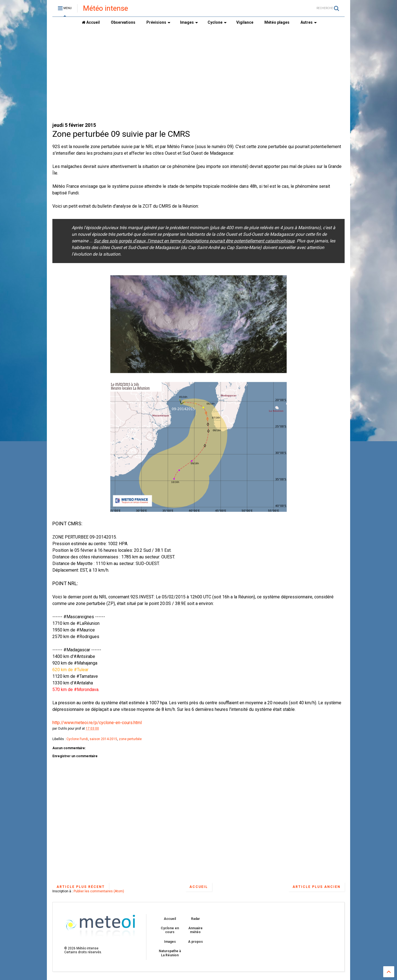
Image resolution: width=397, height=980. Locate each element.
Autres (309, 22)
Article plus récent (81, 887)
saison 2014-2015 (103, 739)
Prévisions (158, 22)
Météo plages (277, 22)
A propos (195, 942)
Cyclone (217, 22)
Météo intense (105, 8)
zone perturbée (130, 739)
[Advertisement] (198, 75)
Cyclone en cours (170, 930)
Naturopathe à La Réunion (170, 953)
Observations (123, 22)
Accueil (91, 22)
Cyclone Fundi (77, 739)
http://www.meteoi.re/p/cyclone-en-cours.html (97, 723)
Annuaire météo (195, 930)
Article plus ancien (316, 887)
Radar (195, 919)
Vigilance (245, 22)
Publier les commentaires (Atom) (99, 891)
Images (189, 22)
